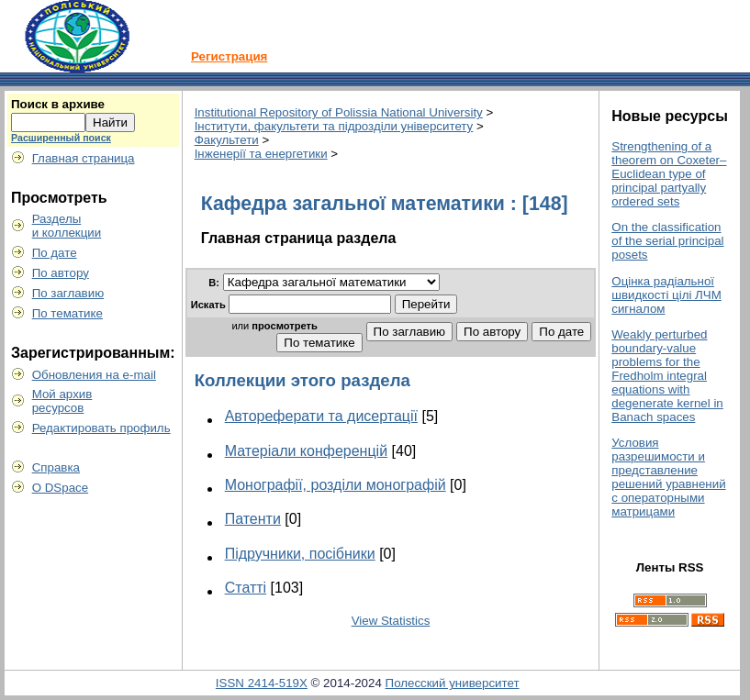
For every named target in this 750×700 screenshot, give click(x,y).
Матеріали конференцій (306, 451)
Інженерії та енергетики (261, 154)
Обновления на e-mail (94, 375)
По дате (55, 253)
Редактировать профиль (101, 428)
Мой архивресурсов (62, 401)
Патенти (253, 519)
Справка (56, 467)
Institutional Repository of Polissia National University (339, 112)
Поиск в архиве (58, 104)
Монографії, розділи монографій (336, 485)
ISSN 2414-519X (262, 683)
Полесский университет (453, 683)
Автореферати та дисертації (321, 416)
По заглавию (68, 293)
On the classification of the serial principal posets (667, 241)
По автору (61, 273)
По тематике (67, 313)
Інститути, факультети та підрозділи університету (334, 126)
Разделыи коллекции (67, 226)
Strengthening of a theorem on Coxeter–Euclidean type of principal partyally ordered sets (669, 174)
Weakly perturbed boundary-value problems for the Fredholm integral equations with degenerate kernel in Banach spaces (667, 376)
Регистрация (229, 56)
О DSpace (61, 488)
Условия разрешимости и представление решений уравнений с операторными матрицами (668, 477)
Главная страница (84, 158)
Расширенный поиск (61, 138)
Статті (246, 588)
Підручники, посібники (300, 554)
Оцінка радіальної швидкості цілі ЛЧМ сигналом (666, 295)
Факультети (227, 140)
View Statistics (391, 621)
